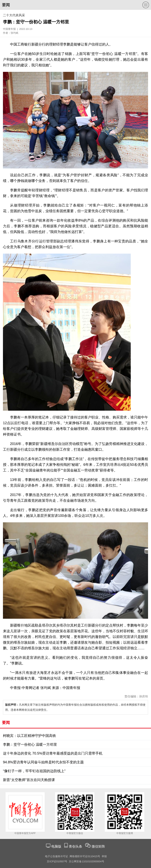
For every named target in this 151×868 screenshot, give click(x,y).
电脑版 (56, 847)
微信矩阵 (98, 847)
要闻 (6, 5)
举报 (104, 856)
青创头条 (76, 847)
